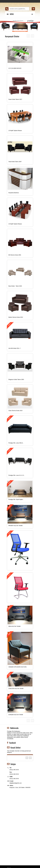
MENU (20, 14)
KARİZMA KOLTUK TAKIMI (16, 715)
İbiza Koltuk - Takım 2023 (15, 286)
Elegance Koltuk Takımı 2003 (16, 380)
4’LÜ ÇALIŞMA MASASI (15, 68)
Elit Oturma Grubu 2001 (15, 255)
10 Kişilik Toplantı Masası (15, 131)
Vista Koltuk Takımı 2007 (15, 162)
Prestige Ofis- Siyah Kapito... (16, 499)
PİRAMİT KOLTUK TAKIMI (15, 526)
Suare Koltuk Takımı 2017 (15, 99)
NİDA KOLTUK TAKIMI (14, 626)
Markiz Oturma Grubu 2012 (16, 317)
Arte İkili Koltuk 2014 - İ (15, 348)
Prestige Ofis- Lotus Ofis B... (16, 443)
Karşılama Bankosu (14, 193)
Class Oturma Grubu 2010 (15, 411)
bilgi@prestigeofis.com (16, 783)
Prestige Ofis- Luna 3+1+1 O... (17, 475)
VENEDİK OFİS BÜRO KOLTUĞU (18, 667)
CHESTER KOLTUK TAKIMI (16, 689)
